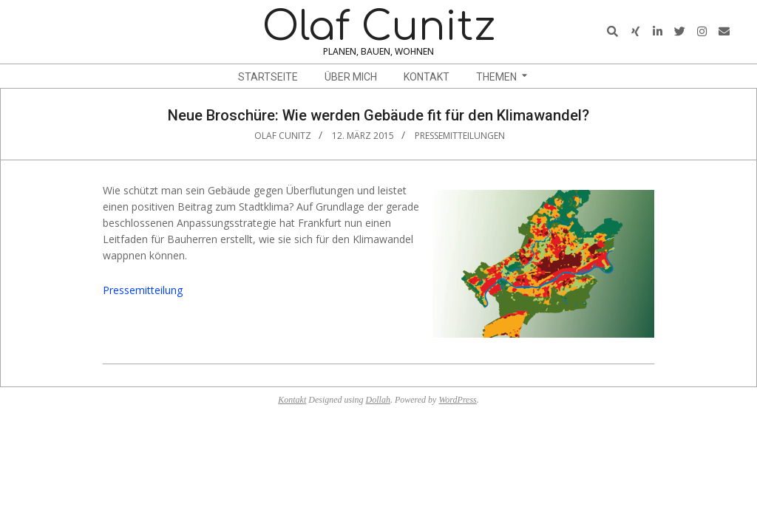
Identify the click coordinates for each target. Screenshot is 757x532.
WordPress (457, 400)
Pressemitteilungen (460, 136)
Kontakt (292, 400)
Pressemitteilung (143, 290)
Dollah (378, 400)
